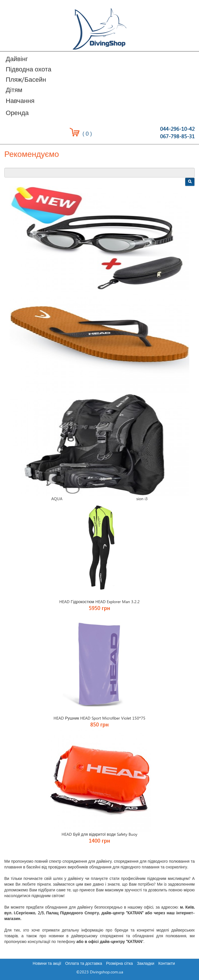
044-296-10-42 (177, 129)
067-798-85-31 (177, 137)
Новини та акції (47, 964)
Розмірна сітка (120, 964)
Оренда (17, 113)
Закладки (146, 964)
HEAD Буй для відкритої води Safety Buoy (99, 835)
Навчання (20, 101)
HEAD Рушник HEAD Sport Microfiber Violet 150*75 (99, 718)
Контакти (167, 964)
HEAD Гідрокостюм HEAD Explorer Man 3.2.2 (99, 602)
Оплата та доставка (84, 964)
